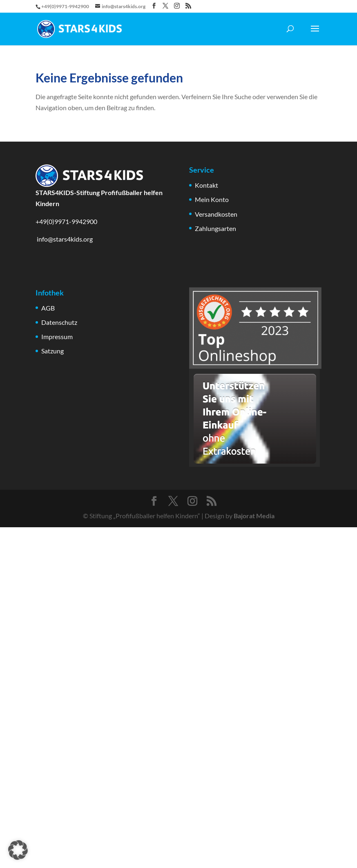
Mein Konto (212, 199)
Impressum (57, 336)
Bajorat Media (254, 516)
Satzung (52, 351)
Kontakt (206, 185)
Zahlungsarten (215, 228)
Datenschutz (59, 322)
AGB (48, 308)
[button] (18, 850)
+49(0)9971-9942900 (66, 221)
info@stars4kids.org (64, 239)
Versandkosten (216, 214)
